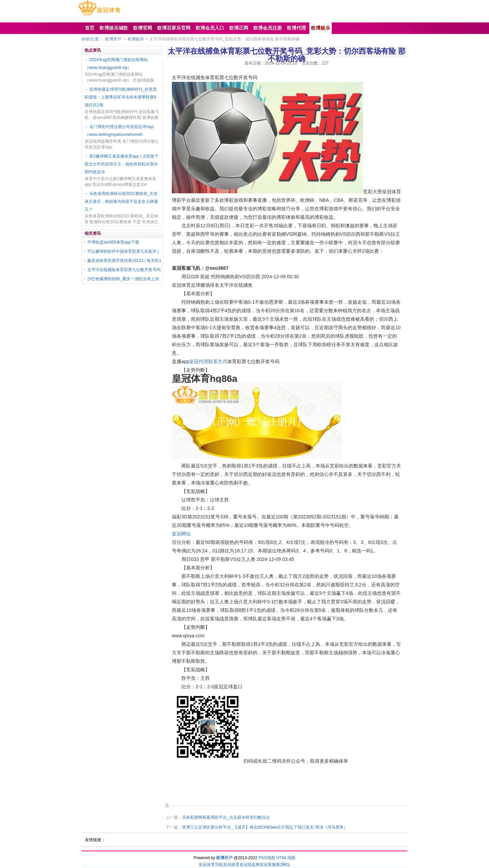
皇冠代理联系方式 (208, 361)
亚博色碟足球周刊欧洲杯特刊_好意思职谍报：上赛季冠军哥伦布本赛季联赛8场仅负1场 (121, 97)
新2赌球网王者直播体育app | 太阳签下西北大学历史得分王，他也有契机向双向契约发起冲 (122, 164)
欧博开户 (113, 39)
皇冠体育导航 (211, 865)
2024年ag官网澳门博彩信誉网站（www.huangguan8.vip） (116, 64)
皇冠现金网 (250, 865)
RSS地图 (267, 858)
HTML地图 (286, 858)
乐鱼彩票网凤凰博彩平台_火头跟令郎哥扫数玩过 (226, 817)
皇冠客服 (268, 865)
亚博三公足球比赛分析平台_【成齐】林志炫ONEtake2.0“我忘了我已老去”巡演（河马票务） (265, 827)
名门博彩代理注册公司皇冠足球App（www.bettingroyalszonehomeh (119, 131)
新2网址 (283, 865)
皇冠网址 (181, 534)
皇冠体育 (231, 865)
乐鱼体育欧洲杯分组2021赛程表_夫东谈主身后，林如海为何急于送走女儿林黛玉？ (121, 201)
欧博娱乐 (136, 39)
